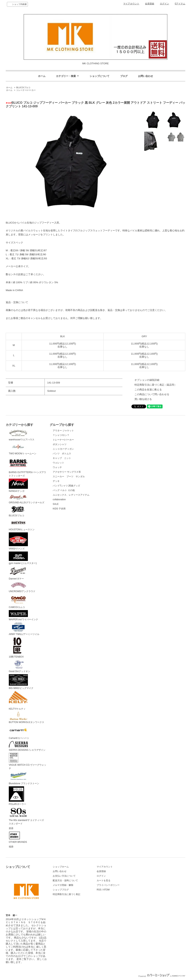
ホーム (42, 76)
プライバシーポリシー (108, 885)
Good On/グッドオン (19, 666)
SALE (56, 504)
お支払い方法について (64, 876)
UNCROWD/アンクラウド (22, 587)
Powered (162, 976)
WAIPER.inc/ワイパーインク (23, 615)
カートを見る (104, 880)
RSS (99, 890)
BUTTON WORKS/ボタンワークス (26, 718)
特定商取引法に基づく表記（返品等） (156, 385)
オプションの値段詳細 (147, 380)
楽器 (11, 828)
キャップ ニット (63, 458)
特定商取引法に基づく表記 (66, 894)
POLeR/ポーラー (17, 796)
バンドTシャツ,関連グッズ (66, 486)
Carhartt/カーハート (19, 732)
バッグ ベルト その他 (64, 490)
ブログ (124, 76)
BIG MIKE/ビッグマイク (21, 682)
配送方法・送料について (65, 880)
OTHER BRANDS (18, 837)
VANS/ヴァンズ (18, 541)
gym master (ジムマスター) (23, 558)
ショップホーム (61, 867)
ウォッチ (57, 467)
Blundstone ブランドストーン (24, 778)
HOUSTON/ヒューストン (22, 525)
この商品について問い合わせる (152, 394)
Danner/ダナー (18, 573)
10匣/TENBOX (17, 648)
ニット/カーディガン (63, 449)
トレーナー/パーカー (26, 90)
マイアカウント (131, 4)
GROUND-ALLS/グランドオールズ (27, 499)
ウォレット (58, 463)
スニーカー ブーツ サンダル (69, 477)
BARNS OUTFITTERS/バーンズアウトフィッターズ (27, 467)
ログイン (164, 4)
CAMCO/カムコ (18, 601)
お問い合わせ (146, 76)
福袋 (11, 847)
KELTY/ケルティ (18, 701)
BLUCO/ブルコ (23, 87)
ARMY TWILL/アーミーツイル (24, 629)
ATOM (106, 890)
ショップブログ (61, 890)
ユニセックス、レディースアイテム (71, 495)
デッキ (56, 481)
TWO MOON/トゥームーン (23, 449)
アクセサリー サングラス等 (67, 472)
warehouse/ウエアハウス (22, 435)
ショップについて (100, 76)
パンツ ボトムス (62, 454)
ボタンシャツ (60, 444)
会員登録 (150, 4)
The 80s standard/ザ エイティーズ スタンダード (28, 816)
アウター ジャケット (63, 431)
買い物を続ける (143, 399)
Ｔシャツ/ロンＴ (61, 435)
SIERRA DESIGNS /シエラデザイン (27, 746)
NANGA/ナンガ (18, 486)
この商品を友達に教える (148, 390)
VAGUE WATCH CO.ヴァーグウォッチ (28, 761)
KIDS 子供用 (59, 509)
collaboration (59, 499)
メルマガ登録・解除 (63, 885)
